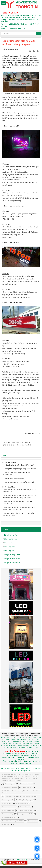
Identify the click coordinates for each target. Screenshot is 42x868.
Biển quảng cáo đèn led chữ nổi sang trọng (19, 501)
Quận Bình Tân (27, 745)
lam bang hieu (10, 784)
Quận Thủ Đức (13, 743)
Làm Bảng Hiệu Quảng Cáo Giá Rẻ (12, 821)
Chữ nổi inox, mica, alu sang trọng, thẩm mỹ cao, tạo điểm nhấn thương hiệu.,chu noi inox (20, 792)
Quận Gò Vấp (24, 743)
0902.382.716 (17, 863)
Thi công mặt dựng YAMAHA (15, 482)
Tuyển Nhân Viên (11, 478)
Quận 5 (28, 738)
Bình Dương (21, 747)
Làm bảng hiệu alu (11, 539)
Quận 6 (33, 738)
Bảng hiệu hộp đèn (11, 535)
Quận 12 (32, 740)
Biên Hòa (13, 747)
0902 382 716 (32, 751)
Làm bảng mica (9, 547)
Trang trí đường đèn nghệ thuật (16, 469)
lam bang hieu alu (8, 800)
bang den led (7, 803)
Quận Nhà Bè (34, 743)
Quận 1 (4, 738)
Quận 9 (12, 740)
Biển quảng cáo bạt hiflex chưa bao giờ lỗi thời (20, 490)
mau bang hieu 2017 (9, 817)
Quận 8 (6, 740)
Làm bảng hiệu (9, 543)
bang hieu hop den (26, 784)
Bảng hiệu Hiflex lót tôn (12, 559)
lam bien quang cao (25, 768)
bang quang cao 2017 (25, 814)
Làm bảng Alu (9, 551)
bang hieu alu (26, 771)
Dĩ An (36, 747)
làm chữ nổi (6, 824)
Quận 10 (19, 740)
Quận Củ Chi (17, 745)
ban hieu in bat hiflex (26, 810)
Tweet (4, 455)
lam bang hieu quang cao (10, 787)
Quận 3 (16, 738)
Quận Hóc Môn (6, 745)
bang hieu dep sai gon (26, 800)
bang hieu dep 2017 (8, 810)
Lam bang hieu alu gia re (9, 768)
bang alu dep (25, 807)
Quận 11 (26, 740)
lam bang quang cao (26, 796)
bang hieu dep (10, 796)
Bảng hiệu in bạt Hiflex (12, 555)
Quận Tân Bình (16, 741)
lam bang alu (27, 787)
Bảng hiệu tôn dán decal (12, 563)
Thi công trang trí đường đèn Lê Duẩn (18, 472)
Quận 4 (22, 738)
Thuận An (30, 747)
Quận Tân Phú (27, 741)
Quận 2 (10, 738)
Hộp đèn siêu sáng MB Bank (15, 465)
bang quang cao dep (9, 807)
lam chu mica (33, 821)
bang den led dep (8, 814)
